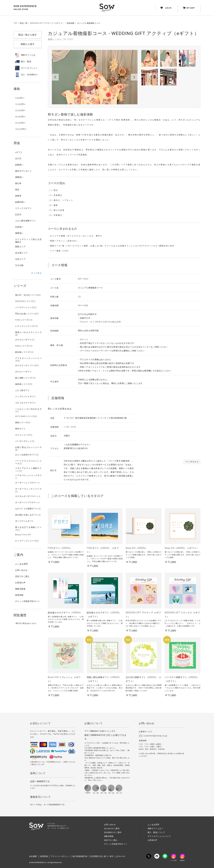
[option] (95, 77)
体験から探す (28, 44)
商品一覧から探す (28, 35)
